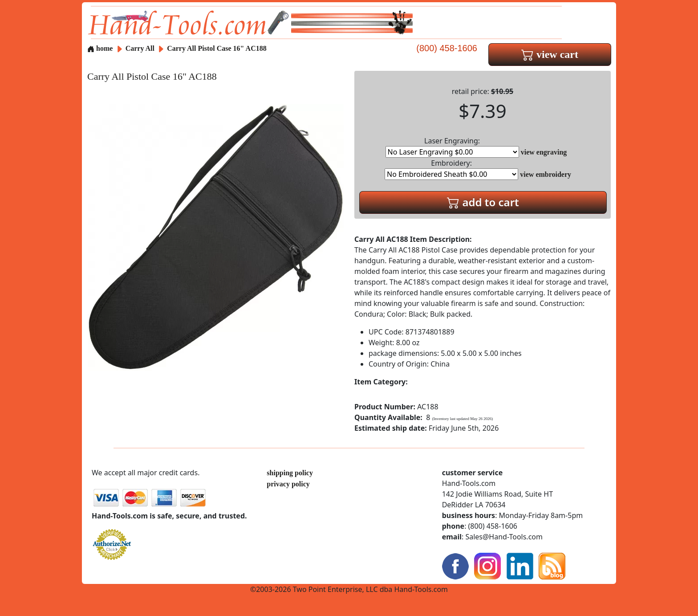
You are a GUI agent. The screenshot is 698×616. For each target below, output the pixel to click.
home (100, 48)
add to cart (483, 202)
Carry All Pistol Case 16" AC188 (217, 48)
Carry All (141, 48)
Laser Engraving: (452, 147)
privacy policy (288, 484)
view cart (550, 54)
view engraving (544, 152)
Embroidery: (451, 169)
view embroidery (546, 174)
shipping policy (290, 473)
